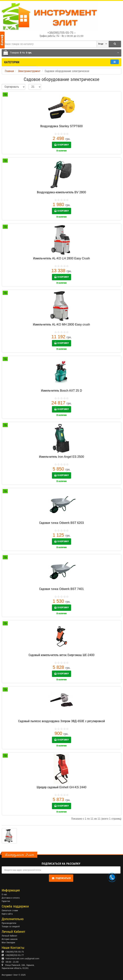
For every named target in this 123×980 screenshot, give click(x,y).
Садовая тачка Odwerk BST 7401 (61, 589)
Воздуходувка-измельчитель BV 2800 (61, 192)
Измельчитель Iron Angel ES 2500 (61, 457)
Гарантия (6, 901)
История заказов (10, 939)
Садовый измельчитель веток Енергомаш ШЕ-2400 (61, 655)
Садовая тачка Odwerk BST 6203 (61, 523)
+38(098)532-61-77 (14, 955)
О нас (4, 894)
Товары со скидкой (11, 926)
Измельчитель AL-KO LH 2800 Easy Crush (61, 258)
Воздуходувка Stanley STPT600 (61, 126)
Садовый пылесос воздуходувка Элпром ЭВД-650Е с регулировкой (61, 721)
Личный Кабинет (9, 936)
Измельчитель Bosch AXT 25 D (62, 391)
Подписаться (61, 878)
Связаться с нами (10, 910)
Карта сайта (7, 914)
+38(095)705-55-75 (14, 952)
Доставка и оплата (11, 898)
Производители (9, 923)
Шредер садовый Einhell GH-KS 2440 (61, 787)
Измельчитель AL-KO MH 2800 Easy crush (61, 324)
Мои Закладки (8, 942)
